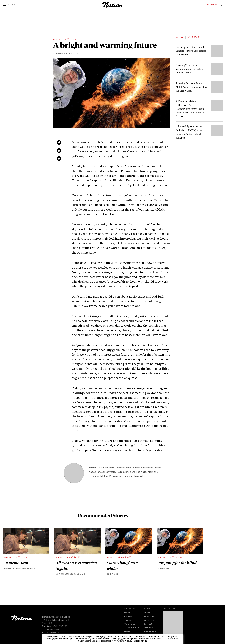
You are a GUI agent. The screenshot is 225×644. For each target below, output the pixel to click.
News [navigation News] (127, 613)
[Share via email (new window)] (59, 159)
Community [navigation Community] (130, 624)
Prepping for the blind (177, 563)
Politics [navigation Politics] (128, 617)
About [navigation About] (147, 613)
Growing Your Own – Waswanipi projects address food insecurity (190, 69)
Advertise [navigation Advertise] (149, 621)
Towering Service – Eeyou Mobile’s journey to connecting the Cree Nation (191, 87)
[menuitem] (212, 5)
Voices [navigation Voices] (128, 621)
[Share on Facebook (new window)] (59, 142)
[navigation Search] (221, 6)
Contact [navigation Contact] (148, 624)
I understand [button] (140, 641)
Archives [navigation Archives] (148, 628)
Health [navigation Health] (128, 632)
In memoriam (16, 563)
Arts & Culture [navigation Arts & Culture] (131, 628)
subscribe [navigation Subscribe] (212, 5)
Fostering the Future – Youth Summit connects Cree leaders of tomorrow (191, 51)
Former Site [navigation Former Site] (150, 632)
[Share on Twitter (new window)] (59, 151)
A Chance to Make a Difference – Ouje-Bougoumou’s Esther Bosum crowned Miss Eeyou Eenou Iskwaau (190, 109)
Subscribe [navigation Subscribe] (149, 617)
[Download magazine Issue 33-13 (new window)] (173, 625)
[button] (10, 5)
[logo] (113, 7)
